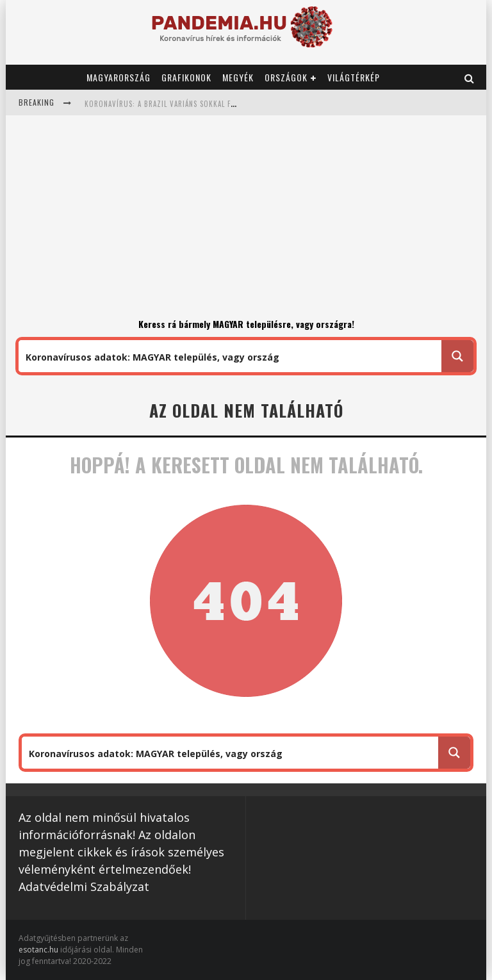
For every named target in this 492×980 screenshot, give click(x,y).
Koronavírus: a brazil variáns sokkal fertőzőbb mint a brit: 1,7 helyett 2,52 (229, 104)
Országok (286, 77)
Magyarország (119, 77)
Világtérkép (354, 77)
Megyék (238, 77)
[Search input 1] (231, 356)
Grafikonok (186, 77)
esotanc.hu (39, 950)
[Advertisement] (246, 221)
